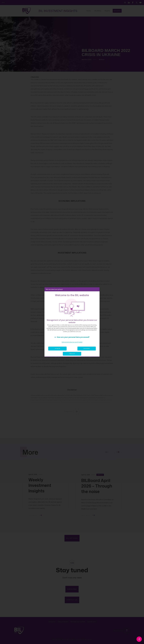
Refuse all (72, 354)
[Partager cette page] (139, 639)
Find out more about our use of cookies (72, 342)
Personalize (87, 348)
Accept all (57, 348)
